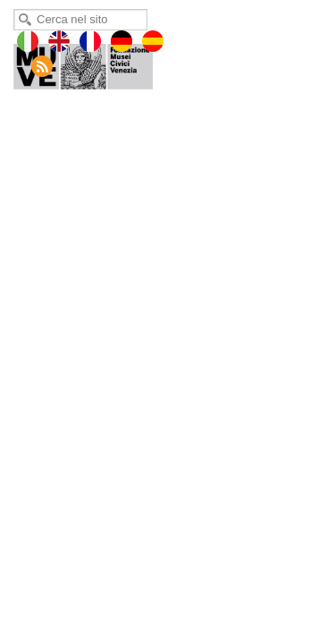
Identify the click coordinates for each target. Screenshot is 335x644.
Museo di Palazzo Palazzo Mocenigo (96, 63)
